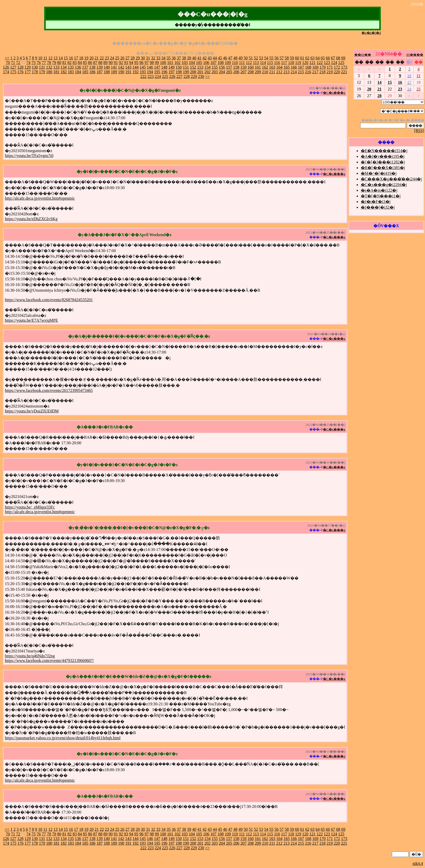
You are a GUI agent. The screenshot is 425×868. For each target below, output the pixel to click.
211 (272, 72)
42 (205, 58)
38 (184, 58)
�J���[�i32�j (378, 207)
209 (258, 72)
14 (61, 58)
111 (242, 63)
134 (63, 67)
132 (49, 67)
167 (301, 67)
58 (287, 58)
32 (153, 58)
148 (164, 67)
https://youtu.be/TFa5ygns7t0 (29, 156)
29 (138, 58)
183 (71, 72)
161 (258, 67)
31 (148, 58)
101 (170, 63)
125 (341, 63)
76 (39, 63)
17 (76, 58)
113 (256, 63)
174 (6, 72)
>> (207, 76)
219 (330, 72)
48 (235, 58)
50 (246, 58)
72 (18, 63)
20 (91, 58)
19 (86, 58)
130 (35, 67)
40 (194, 58)
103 (185, 63)
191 (128, 72)
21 (97, 58)
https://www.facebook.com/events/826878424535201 (49, 300)
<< (7, 58)
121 (312, 63)
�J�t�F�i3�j (376, 202)
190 (121, 72)
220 (337, 72)
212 (279, 72)
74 (29, 63)
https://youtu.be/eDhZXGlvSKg (31, 219)
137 (85, 67)
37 (179, 58)
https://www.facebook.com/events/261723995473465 (49, 390)
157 (229, 67)
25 (117, 58)
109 (228, 63)
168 (308, 67)
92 (121, 63)
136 (78, 67)
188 (107, 72)
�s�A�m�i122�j (379, 190)
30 (143, 58)
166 (294, 67)
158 (236, 67)
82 (70, 63)
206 (236, 72)
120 (305, 63)
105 (199, 63)
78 (49, 63)
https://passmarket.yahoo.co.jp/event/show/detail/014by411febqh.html (63, 738)
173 (344, 67)
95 (136, 63)
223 (151, 76)
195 (157, 72)
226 (172, 76)
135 (71, 67)
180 (49, 72)
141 (114, 67)
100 (163, 63)
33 (158, 58)
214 (294, 72)
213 (287, 72)
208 (251, 72)
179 (42, 72)
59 (292, 58)
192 (136, 72)
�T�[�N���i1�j (381, 196)
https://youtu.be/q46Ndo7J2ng (30, 656)
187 (100, 72)
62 (307, 58)
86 (90, 63)
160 (251, 67)
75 (34, 63)
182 (64, 72)
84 (80, 63)
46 (225, 58)
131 (42, 67)
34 (163, 58)
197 (172, 72)
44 (215, 58)
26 (122, 58)
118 (291, 63)
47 (230, 58)
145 (143, 67)
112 (249, 63)
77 (44, 63)
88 (100, 63)
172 (337, 67)
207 (244, 72)
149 (171, 67)
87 (95, 63)
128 (20, 67)
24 (112, 58)
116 (277, 63)
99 (157, 63)
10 (40, 58)
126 (6, 67)
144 (135, 67)
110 (235, 63)
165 (287, 67)
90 (111, 63)
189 (114, 72)
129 (27, 67)
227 (179, 76)
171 (330, 67)
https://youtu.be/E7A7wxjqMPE (31, 320)
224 (158, 76)
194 (150, 72)
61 (302, 58)
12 (50, 58)
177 (28, 72)
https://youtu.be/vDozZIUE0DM (32, 411)
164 (279, 67)
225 (165, 76)
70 (8, 63)
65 (323, 58)
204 (222, 72)
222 (143, 76)
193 (143, 72)
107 (214, 63)
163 (272, 67)
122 (320, 63)
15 (66, 58)
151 (186, 67)
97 (147, 63)
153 (200, 67)
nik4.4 (418, 864)
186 (93, 72)
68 (338, 58)
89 (106, 63)
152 (193, 67)
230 (201, 76)
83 (75, 63)
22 (102, 58)
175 (13, 72)
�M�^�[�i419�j (379, 173)
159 (243, 67)
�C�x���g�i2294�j (384, 185)
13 (56, 58)
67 (333, 58)
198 (179, 72)
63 (312, 58)
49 (241, 58)
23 (107, 58)
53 (261, 58)
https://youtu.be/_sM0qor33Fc (30, 507)
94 (131, 63)
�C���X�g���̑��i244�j (391, 179)
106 (206, 63)
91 (116, 63)
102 (178, 63)
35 (169, 58)
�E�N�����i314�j (384, 151)
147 (157, 67)
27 (127, 58)
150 (179, 67)
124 (334, 63)
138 (92, 67)
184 (78, 72)
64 (318, 58)
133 (56, 67)
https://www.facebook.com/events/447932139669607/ (49, 661)
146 (150, 67)
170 (322, 67)
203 (215, 72)
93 (126, 63)
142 (121, 67)
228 (187, 76)
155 (215, 67)
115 (270, 63)
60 (297, 58)
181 (57, 72)
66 (328, 58)
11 (45, 58)
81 (64, 63)
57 (282, 58)
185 (85, 72)
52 (256, 58)
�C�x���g (334, 93)
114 (263, 63)
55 (271, 58)
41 (199, 58)
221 (344, 72)
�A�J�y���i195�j (383, 156)
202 (208, 72)
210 (265, 72)
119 (298, 63)
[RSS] (419, 131)
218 (322, 72)
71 (13, 63)
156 (222, 67)
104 (192, 63)
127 (13, 67)
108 (221, 63)
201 (200, 72)
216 (308, 72)
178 (35, 72)
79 (54, 63)
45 (220, 58)
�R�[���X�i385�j (383, 168)
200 (193, 72)
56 (276, 58)
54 (266, 58)
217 (315, 72)
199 (186, 72)
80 (59, 63)
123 (327, 63)
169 (315, 67)
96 (142, 63)
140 (107, 67)
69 (343, 58)
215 (301, 72)
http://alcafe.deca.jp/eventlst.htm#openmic (40, 198)
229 (194, 76)
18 (81, 58)
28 (133, 58)
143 (128, 67)
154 (207, 67)
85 (85, 63)
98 (152, 63)
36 (174, 58)
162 (265, 67)
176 (21, 72)
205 (229, 72)
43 (210, 58)
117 (284, 63)
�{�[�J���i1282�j (383, 162)
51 (251, 58)
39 (189, 58)
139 (99, 67)
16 (71, 58)
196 (164, 72)
